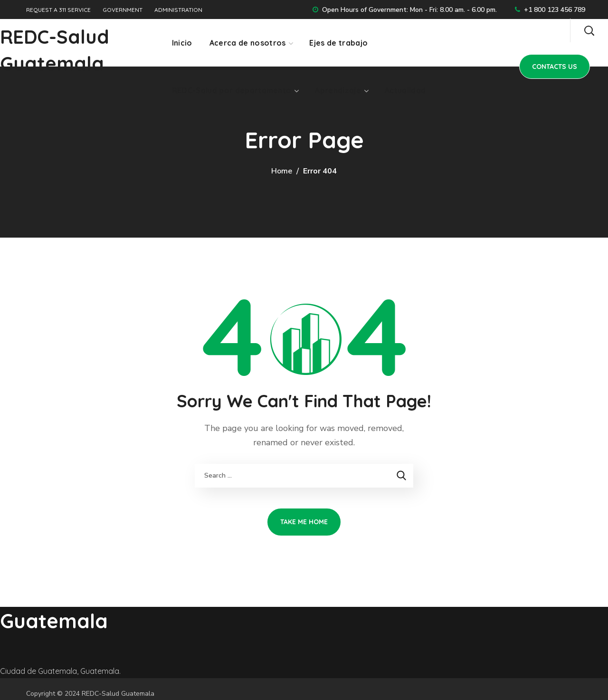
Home (282, 171)
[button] (589, 30)
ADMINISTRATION (178, 10)
